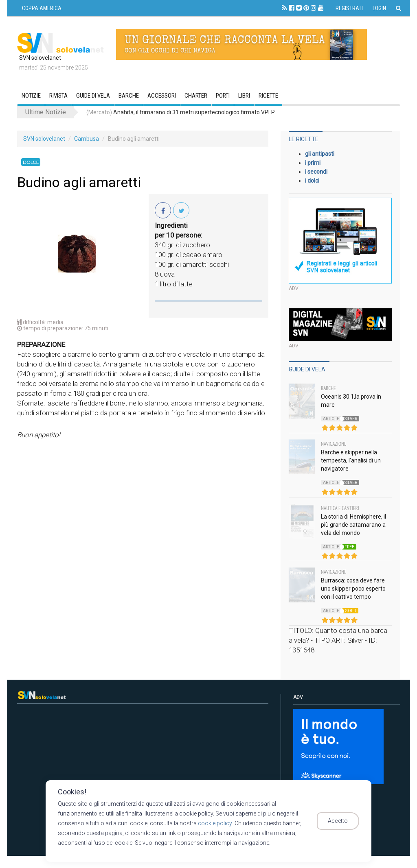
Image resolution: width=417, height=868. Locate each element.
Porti (223, 96)
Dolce (31, 162)
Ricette (268, 96)
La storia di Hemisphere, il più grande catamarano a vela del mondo (353, 525)
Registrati (349, 8)
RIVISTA (58, 96)
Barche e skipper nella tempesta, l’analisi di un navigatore (351, 460)
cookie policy (215, 823)
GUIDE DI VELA (93, 96)
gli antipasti (320, 154)
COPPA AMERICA (42, 8)
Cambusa (87, 139)
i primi (313, 163)
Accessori (162, 96)
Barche (129, 96)
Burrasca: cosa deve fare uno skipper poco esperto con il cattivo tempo (353, 589)
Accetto (342, 821)
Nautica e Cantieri (340, 508)
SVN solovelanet (44, 139)
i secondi (316, 172)
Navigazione (334, 444)
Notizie (31, 96)
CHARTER (196, 96)
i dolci (312, 181)
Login (379, 8)
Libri (244, 96)
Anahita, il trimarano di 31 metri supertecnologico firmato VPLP (181, 112)
